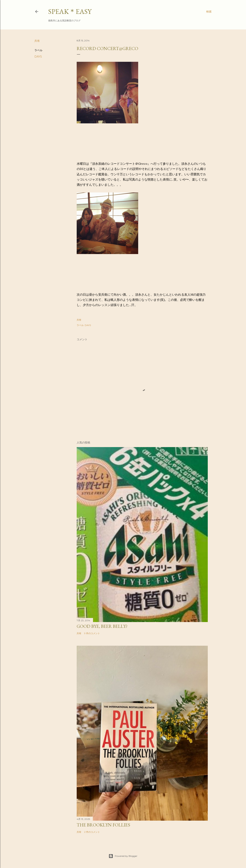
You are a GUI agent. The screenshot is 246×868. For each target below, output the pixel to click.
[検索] (209, 12)
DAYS (38, 57)
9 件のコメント (92, 633)
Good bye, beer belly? (102, 626)
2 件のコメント (92, 832)
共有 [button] (37, 41)
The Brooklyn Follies (103, 825)
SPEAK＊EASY (70, 11)
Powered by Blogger (123, 856)
